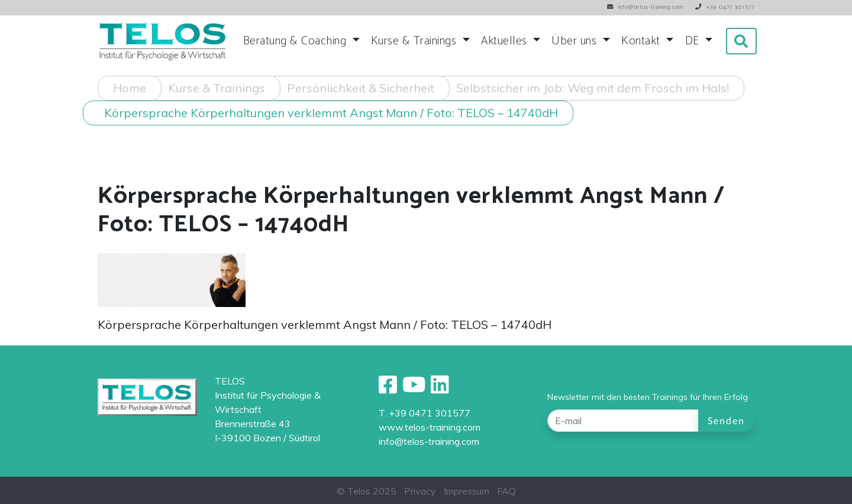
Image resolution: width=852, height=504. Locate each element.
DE (694, 41)
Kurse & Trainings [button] (415, 41)
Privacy (420, 491)
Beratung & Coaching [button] (296, 41)
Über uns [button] (576, 41)
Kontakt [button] (642, 41)
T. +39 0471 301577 (425, 413)
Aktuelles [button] (506, 41)
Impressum (467, 491)
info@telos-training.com (429, 441)
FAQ (506, 491)
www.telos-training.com (430, 427)
